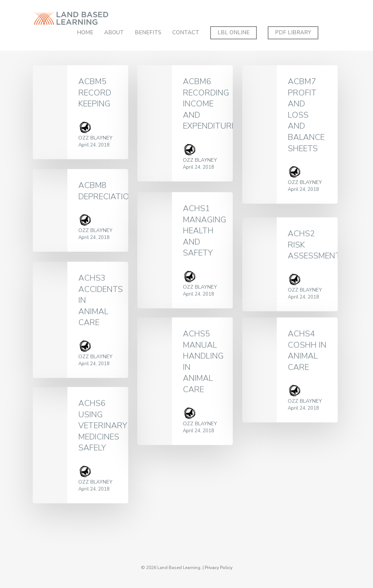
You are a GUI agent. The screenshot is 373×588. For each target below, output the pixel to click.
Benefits (148, 32)
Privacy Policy (219, 568)
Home (85, 32)
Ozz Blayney (95, 138)
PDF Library (293, 32)
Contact (186, 32)
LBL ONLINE (233, 32)
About (114, 32)
